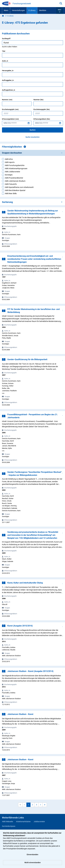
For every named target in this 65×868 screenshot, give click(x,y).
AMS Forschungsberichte (15, 165)
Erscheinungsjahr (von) (10, 109)
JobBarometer (39, 822)
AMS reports (10, 162)
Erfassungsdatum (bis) (42, 119)
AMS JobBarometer (12, 172)
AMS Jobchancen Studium (15, 181)
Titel (4, 51)
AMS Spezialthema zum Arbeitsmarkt (19, 187)
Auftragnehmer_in (8, 90)
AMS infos (9, 159)
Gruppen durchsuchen (12, 153)
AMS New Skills (11, 193)
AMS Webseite (7, 822)
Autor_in (5, 61)
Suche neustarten (32, 137)
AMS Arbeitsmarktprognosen (16, 169)
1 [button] (28, 805)
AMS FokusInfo (11, 184)
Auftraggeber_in (8, 80)
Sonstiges (9, 175)
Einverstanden (32, 855)
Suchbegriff (6, 39)
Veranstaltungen (18, 10)
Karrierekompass (9, 826)
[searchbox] (32, 43)
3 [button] (36, 805)
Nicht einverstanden (33, 863)
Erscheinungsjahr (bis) (42, 109)
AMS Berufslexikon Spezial (15, 190)
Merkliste (43, 10)
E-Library (32, 10)
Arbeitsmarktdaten (23, 822)
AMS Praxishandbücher (14, 178)
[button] (60, 10)
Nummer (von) (7, 100)
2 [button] (32, 805)
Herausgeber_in (8, 71)
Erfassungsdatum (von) (10, 119)
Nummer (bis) (38, 100)
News (6, 10)
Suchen (33, 130)
